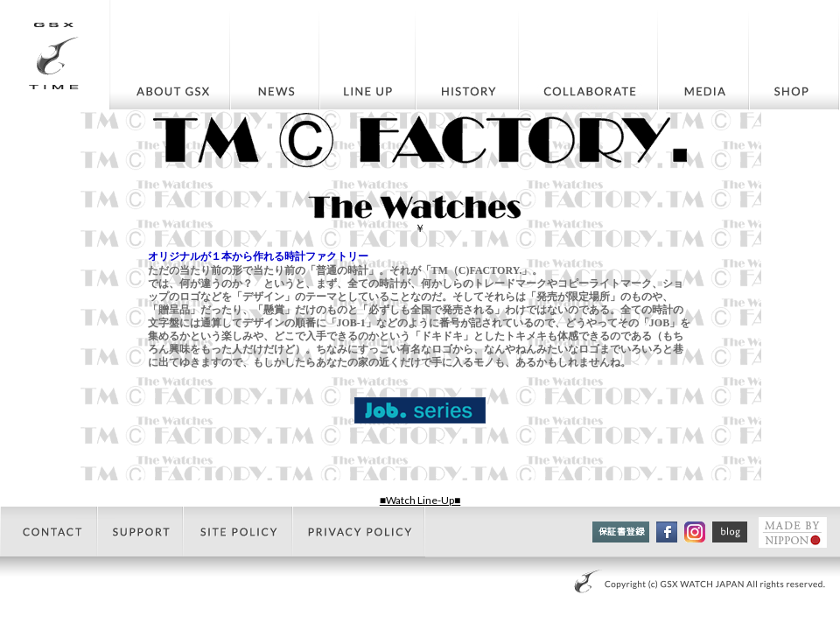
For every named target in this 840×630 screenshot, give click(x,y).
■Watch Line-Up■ (420, 500)
